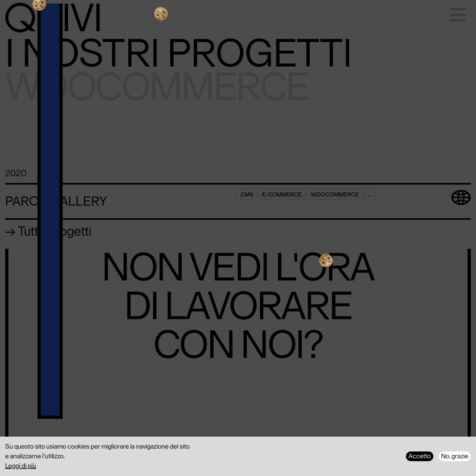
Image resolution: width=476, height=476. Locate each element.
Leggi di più (21, 466)
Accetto (420, 456)
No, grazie (455, 456)
